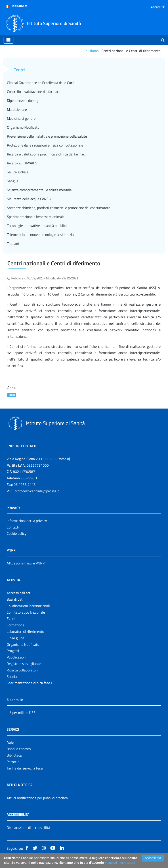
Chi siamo (91, 51)
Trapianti (14, 243)
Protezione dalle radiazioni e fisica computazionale (45, 145)
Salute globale (18, 172)
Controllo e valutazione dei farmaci (33, 92)
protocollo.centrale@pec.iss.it (37, 491)
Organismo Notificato (23, 127)
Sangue (13, 181)
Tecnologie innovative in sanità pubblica (37, 226)
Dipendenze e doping (23, 101)
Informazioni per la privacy (27, 521)
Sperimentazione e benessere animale (36, 217)
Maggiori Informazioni (120, 863)
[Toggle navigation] (8, 40)
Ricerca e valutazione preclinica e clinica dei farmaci (46, 154)
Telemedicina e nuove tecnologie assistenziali (41, 235)
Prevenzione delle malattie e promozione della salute (47, 136)
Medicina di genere (21, 118)
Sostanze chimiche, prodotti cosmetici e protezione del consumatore (59, 208)
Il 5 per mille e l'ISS (21, 713)
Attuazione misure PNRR (26, 563)
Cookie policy (17, 533)
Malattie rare (17, 109)
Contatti (13, 527)
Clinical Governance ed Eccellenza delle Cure (41, 83)
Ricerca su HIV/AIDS (22, 163)
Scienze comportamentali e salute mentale (39, 190)
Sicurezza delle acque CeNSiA (29, 199)
